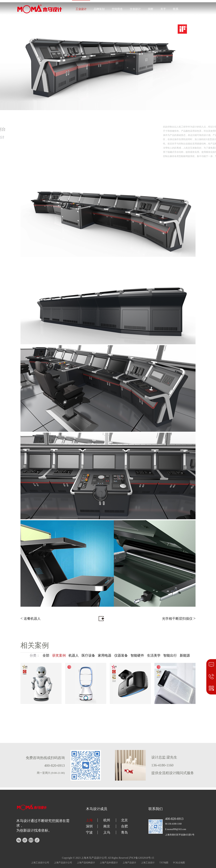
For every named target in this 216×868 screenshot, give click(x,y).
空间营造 (117, 9)
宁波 (89, 832)
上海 (89, 820)
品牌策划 (99, 9)
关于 (163, 9)
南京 (107, 826)
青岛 (124, 832)
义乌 (107, 832)
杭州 (107, 820)
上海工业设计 (148, 863)
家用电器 (105, 655)
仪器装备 (121, 655)
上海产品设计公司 (63, 863)
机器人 (74, 655)
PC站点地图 (179, 863)
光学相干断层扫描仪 (179, 618)
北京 (124, 820)
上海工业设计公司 (40, 863)
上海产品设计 (129, 863)
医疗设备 (88, 655)
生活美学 (154, 655)
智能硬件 (137, 655)
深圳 (89, 826)
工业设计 (81, 9)
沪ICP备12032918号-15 (141, 858)
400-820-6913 (191, 27)
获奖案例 (59, 655)
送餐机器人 (31, 618)
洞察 (151, 9)
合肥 (124, 826)
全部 (46, 655)
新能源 (185, 655)
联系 (176, 9)
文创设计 (135, 9)
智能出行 (170, 655)
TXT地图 (164, 863)
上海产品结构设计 (86, 863)
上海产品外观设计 (109, 863)
